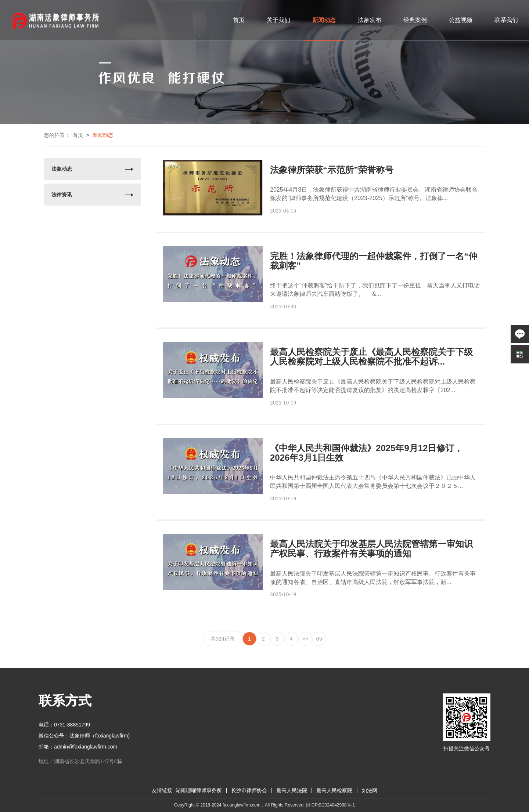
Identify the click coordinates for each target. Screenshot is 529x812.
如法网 (370, 791)
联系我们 (506, 20)
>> (305, 639)
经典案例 (415, 20)
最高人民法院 (292, 791)
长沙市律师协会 (249, 791)
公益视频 (461, 20)
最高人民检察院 (334, 791)
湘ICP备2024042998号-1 (330, 805)
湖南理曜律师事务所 (199, 791)
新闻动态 (324, 20)
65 (319, 639)
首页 (239, 20)
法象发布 (370, 20)
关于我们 (278, 20)
